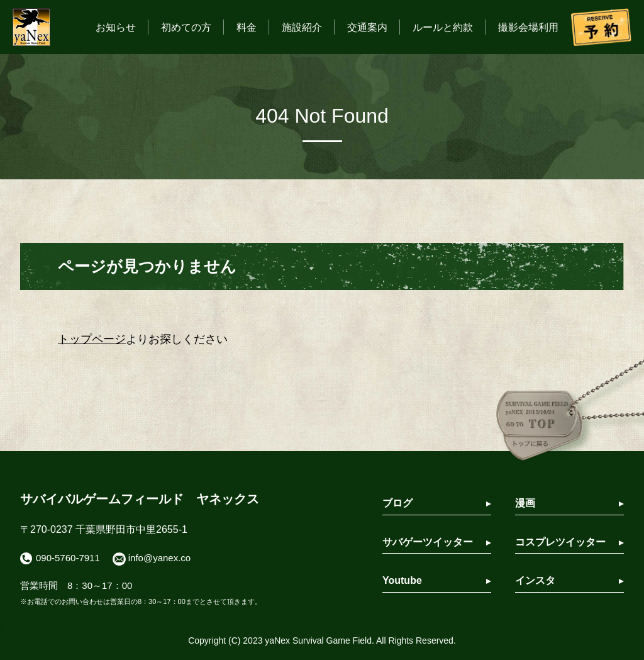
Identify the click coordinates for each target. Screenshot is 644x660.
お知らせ (116, 27)
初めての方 (186, 27)
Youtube (402, 580)
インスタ (535, 580)
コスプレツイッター (560, 542)
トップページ (92, 339)
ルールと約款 (443, 27)
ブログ (397, 503)
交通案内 (367, 27)
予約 (601, 27)
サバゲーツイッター (428, 542)
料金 (247, 27)
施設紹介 (302, 27)
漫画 (525, 503)
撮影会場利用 (528, 27)
